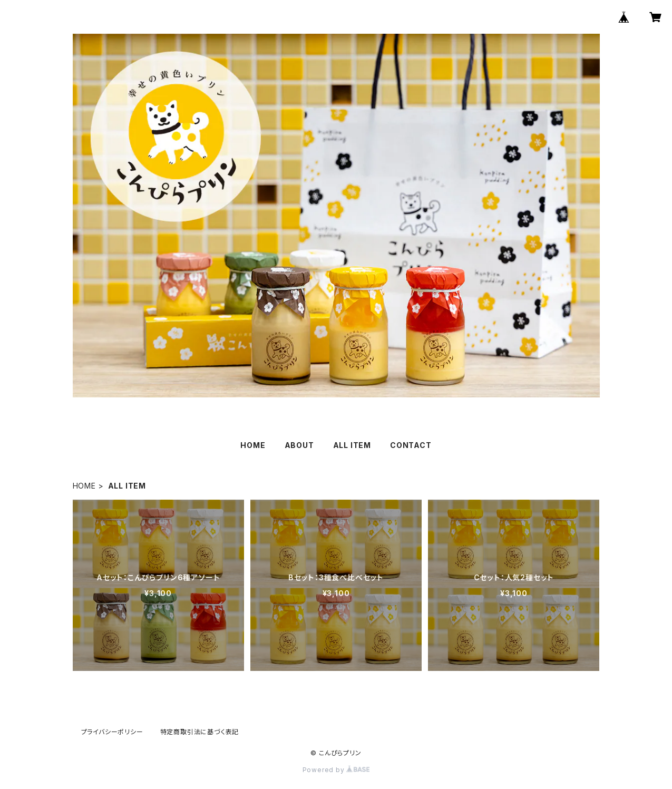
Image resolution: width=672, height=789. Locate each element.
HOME (253, 445)
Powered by (336, 770)
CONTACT (411, 445)
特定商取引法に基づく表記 (200, 732)
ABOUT (299, 445)
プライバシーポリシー (112, 732)
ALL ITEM (352, 445)
